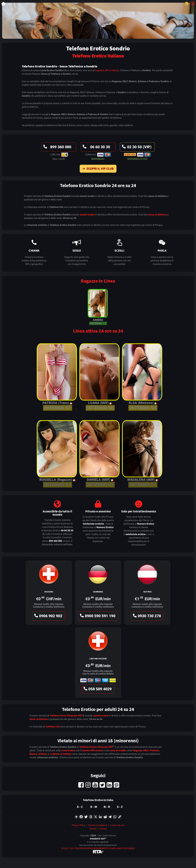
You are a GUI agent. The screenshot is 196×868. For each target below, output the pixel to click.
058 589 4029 (97, 690)
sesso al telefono (157, 215)
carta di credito (118, 750)
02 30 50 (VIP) (136, 148)
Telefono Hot (53, 727)
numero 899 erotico (92, 750)
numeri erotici (87, 215)
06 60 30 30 (96, 148)
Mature (115, 70)
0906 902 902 (48, 617)
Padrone (154, 750)
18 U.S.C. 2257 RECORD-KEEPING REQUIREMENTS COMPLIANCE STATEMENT (98, 848)
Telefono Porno (58, 716)
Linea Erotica (68, 750)
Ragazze (99, 70)
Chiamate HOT (75, 716)
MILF (108, 70)
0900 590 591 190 (97, 617)
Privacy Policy (78, 825)
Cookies (93, 829)
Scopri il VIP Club (97, 169)
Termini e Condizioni (98, 825)
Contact (103, 829)
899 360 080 (57, 148)
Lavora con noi (117, 825)
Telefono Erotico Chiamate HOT (96, 747)
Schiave (43, 754)
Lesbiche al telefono (61, 754)
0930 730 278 (147, 617)
